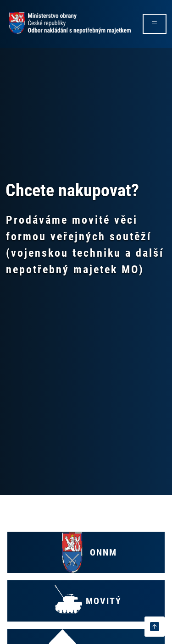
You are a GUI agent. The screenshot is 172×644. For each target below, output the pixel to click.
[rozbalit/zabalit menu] (155, 24)
